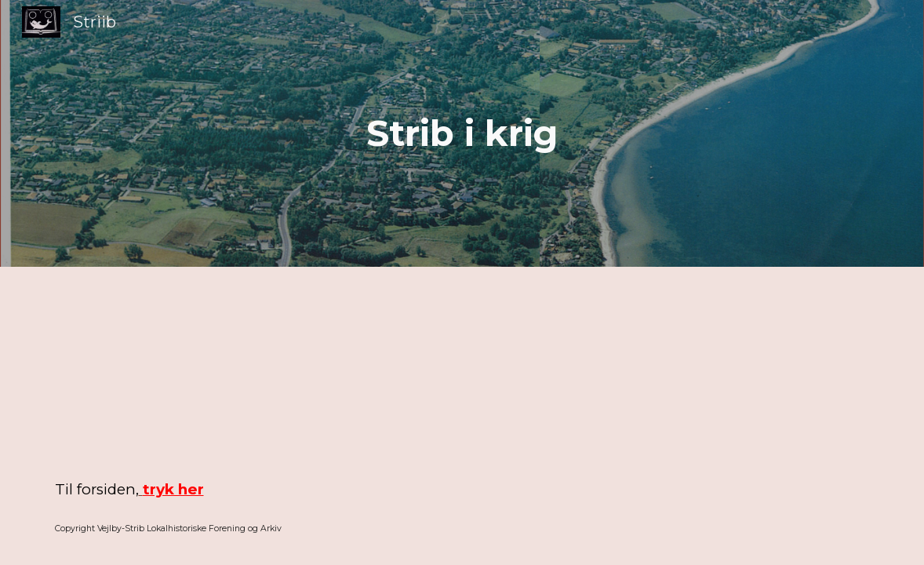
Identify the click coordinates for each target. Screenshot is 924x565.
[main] (462, 134)
